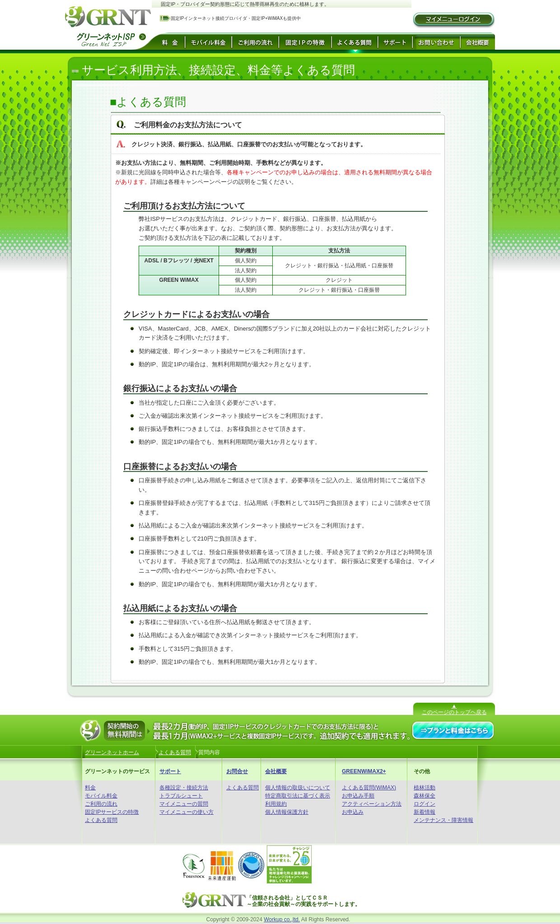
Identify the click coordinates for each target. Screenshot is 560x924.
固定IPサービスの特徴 (112, 812)
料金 (90, 788)
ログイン (425, 804)
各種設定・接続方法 (184, 788)
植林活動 (425, 788)
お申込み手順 (358, 796)
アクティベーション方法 (372, 804)
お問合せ (237, 771)
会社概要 (276, 771)
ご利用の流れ (101, 804)
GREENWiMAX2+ (364, 771)
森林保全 (425, 796)
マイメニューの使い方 (187, 812)
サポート (170, 771)
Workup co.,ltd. (282, 919)
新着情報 (425, 812)
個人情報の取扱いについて (298, 788)
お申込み (353, 812)
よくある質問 (101, 820)
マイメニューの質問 (184, 804)
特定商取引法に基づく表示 (298, 796)
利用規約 (276, 804)
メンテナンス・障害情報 (443, 820)
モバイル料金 (101, 796)
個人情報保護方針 (287, 812)
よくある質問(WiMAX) (369, 788)
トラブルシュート (181, 796)
